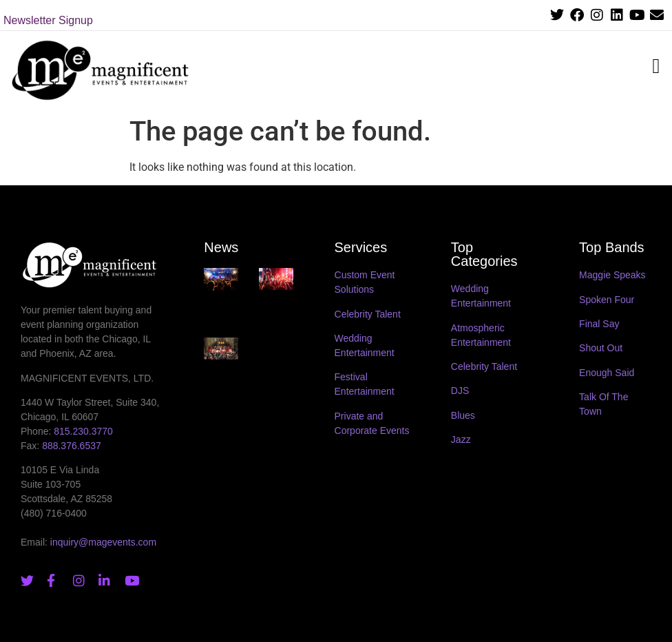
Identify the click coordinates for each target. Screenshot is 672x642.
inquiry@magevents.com (103, 542)
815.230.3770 (83, 431)
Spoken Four (607, 300)
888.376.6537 (72, 446)
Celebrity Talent (368, 314)
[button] (656, 66)
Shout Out (601, 348)
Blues (463, 415)
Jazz (461, 439)
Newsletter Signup (48, 20)
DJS (460, 391)
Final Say (599, 324)
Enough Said (607, 373)
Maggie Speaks (612, 275)
